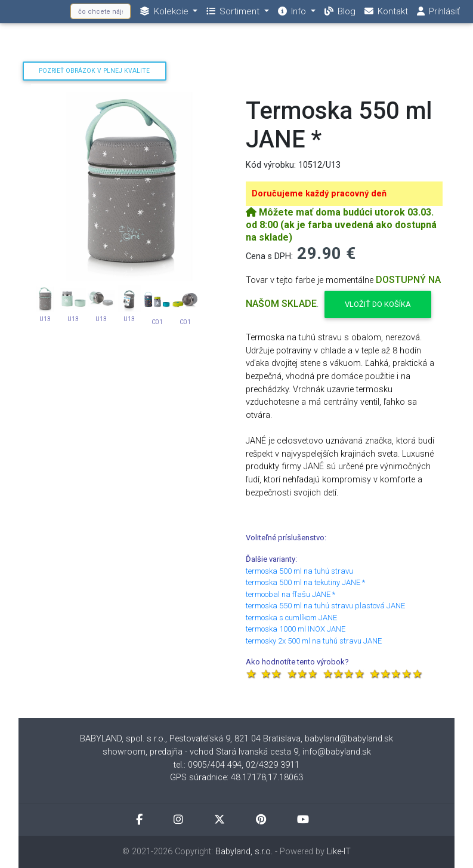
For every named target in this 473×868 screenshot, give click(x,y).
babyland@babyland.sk (349, 739)
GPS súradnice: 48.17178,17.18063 (236, 778)
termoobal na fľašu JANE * (290, 594)
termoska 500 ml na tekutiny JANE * (305, 582)
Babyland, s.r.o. (244, 852)
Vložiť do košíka (378, 304)
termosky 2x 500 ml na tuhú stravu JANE (314, 641)
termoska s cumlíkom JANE (291, 618)
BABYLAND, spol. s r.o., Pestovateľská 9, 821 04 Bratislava (190, 739)
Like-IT (339, 852)
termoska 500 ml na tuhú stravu (299, 571)
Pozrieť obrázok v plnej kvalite (94, 71)
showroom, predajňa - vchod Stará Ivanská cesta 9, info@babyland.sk (237, 752)
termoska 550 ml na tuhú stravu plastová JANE (325, 606)
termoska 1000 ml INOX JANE (296, 629)
